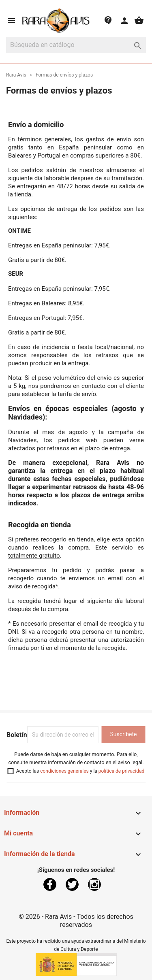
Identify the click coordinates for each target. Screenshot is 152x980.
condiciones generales (64, 771)
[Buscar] (76, 45)
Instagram (94, 884)
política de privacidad (121, 771)
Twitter (72, 884)
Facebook (50, 884)
